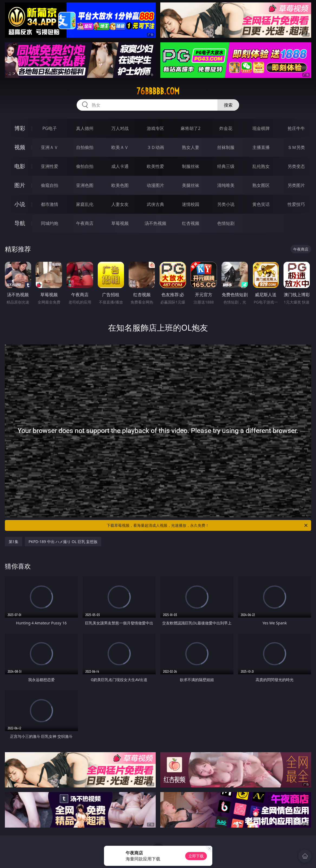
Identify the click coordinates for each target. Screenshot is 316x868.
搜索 (228, 105)
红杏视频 (191, 223)
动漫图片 (155, 185)
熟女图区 (261, 185)
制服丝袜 (191, 166)
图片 (20, 185)
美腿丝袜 (191, 185)
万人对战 (120, 128)
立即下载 (196, 856)
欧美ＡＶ (120, 147)
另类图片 (296, 185)
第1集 (14, 542)
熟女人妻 (191, 147)
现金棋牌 (261, 128)
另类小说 (226, 204)
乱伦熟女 (261, 166)
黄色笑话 (261, 204)
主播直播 (261, 147)
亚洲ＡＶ (50, 147)
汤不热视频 (155, 223)
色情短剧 (226, 223)
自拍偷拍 (85, 147)
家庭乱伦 (85, 204)
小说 (20, 204)
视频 (20, 147)
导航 (20, 223)
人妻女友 (120, 204)
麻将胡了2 (190, 128)
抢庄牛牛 (296, 128)
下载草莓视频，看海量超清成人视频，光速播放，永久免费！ (208, 525)
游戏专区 (155, 128)
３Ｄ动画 (155, 147)
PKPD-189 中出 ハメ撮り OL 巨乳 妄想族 (63, 542)
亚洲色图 (85, 185)
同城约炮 (50, 223)
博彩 (20, 128)
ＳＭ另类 (296, 147)
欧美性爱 (155, 166)
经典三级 (226, 166)
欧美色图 (120, 185)
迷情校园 (191, 204)
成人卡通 (120, 166)
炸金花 (226, 128)
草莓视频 (120, 223)
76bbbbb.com (158, 91)
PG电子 (49, 128)
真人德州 (85, 128)
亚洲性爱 (50, 166)
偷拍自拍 (85, 166)
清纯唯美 (226, 185)
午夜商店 (85, 223)
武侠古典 (155, 204)
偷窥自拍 (50, 185)
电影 (20, 166)
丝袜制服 (226, 147)
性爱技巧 (296, 204)
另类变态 (296, 166)
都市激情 (50, 204)
